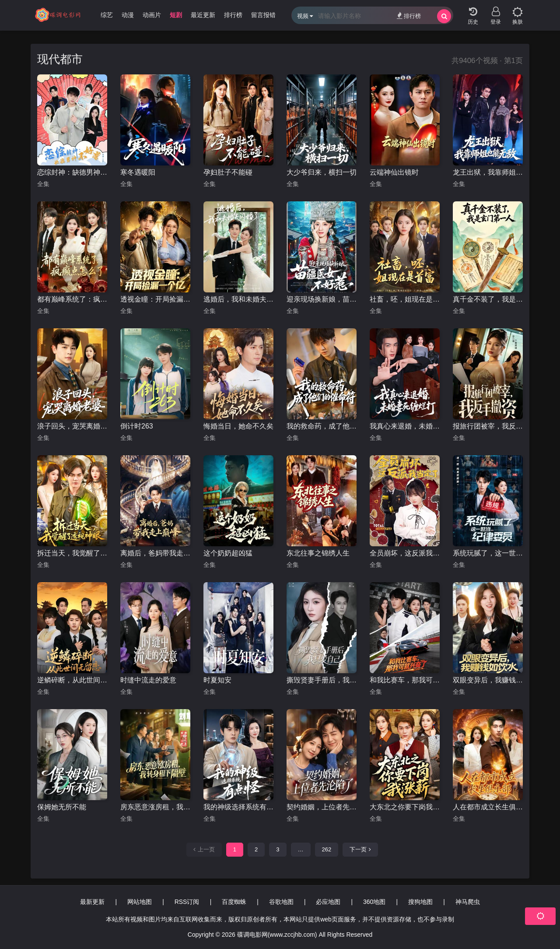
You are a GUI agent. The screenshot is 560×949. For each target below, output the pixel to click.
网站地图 (140, 902)
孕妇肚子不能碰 (228, 172)
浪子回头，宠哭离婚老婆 (72, 426)
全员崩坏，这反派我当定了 (405, 553)
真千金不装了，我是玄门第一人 (488, 299)
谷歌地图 (281, 902)
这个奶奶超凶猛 (228, 553)
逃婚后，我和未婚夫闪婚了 (238, 299)
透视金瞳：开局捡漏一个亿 (155, 299)
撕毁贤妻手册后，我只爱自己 (322, 680)
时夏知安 (217, 680)
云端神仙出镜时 (394, 172)
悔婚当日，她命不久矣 (238, 426)
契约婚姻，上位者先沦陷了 (322, 807)
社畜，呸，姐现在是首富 (405, 299)
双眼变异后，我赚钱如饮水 (488, 680)
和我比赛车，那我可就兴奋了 (405, 680)
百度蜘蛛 (234, 902)
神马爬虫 (468, 902)
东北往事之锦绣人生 (318, 553)
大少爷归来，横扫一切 (322, 172)
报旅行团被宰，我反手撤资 (488, 426)
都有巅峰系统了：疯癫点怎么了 (72, 299)
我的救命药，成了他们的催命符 (322, 426)
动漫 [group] (128, 15)
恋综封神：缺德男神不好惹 (72, 172)
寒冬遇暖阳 (138, 172)
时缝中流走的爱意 (148, 680)
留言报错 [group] (263, 15)
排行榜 (409, 16)
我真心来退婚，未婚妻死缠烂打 (405, 426)
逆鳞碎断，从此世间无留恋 (72, 680)
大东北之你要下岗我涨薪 (405, 807)
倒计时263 (137, 426)
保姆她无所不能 (62, 807)
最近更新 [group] (203, 15)
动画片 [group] (152, 15)
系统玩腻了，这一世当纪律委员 (488, 553)
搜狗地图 (420, 902)
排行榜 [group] (233, 15)
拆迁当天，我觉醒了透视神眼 (72, 553)
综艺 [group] (107, 15)
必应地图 (328, 902)
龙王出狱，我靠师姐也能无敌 (488, 172)
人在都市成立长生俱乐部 (488, 807)
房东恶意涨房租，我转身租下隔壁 (155, 807)
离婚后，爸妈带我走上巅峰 (155, 553)
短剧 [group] (176, 15)
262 (327, 849)
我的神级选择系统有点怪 (238, 807)
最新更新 (92, 902)
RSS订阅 (187, 902)
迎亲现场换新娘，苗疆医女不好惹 (322, 299)
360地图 (374, 902)
